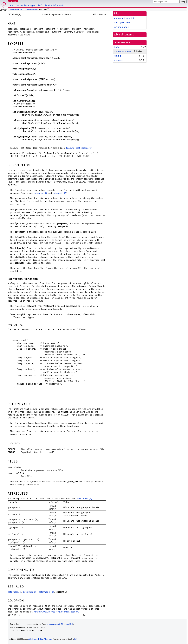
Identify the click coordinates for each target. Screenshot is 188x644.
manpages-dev (31, 9)
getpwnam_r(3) (46, 592)
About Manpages (26, 5)
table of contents (124, 35)
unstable (118, 60)
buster (117, 47)
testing (117, 56)
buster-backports (17, 9)
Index (12, 5)
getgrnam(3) (14, 592)
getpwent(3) (59, 193)
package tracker (122, 23)
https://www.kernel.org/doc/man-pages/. (56, 612)
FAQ (40, 5)
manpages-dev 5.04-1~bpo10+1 (60, 624)
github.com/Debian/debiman (40, 639)
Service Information (55, 5)
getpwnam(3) (40, 193)
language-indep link (124, 18)
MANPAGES (13, 1)
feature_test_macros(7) (79, 148)
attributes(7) (84, 498)
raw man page (121, 27)
